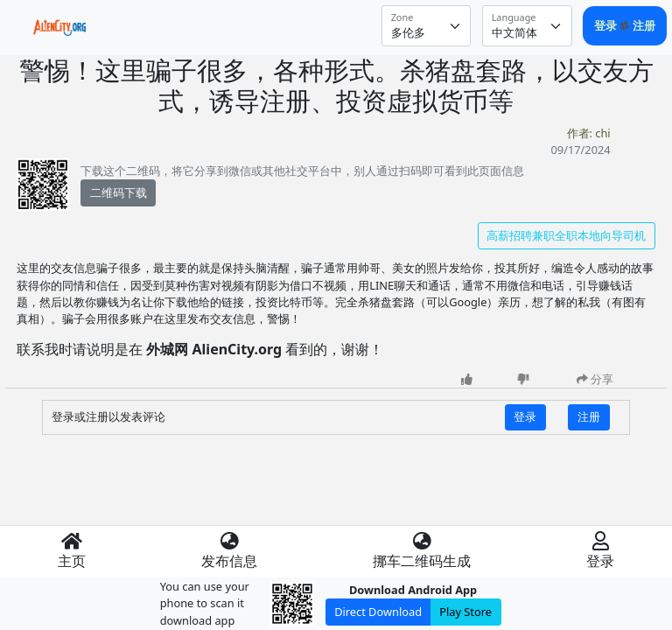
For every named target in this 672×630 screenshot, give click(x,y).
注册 (644, 25)
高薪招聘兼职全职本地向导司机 (566, 235)
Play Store (465, 612)
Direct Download (378, 612)
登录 (607, 25)
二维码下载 (119, 192)
